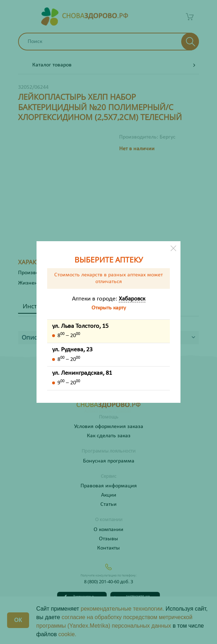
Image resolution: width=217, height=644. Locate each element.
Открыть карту (109, 308)
